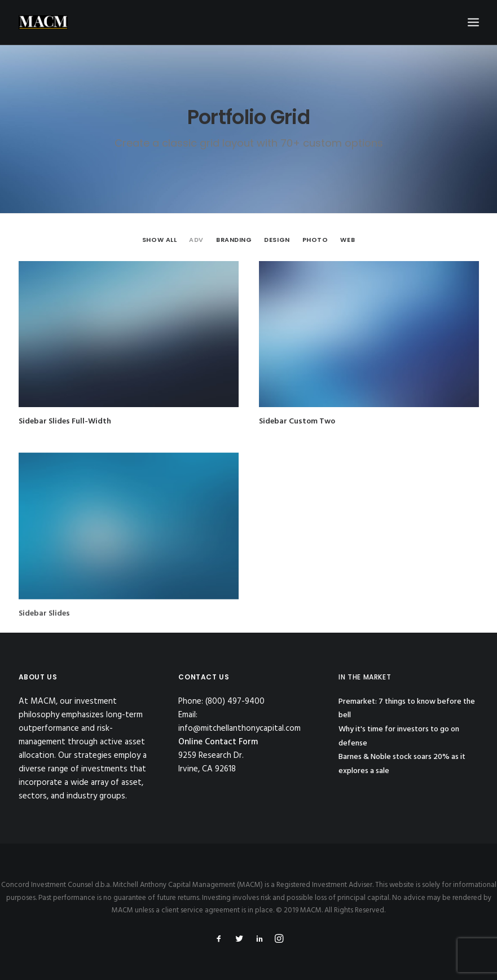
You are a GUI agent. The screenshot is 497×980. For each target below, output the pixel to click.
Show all (159, 240)
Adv (196, 240)
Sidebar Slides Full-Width (65, 421)
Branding (234, 240)
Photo (315, 240)
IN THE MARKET (365, 677)
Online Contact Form (218, 742)
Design (277, 240)
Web (348, 240)
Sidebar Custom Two (297, 421)
